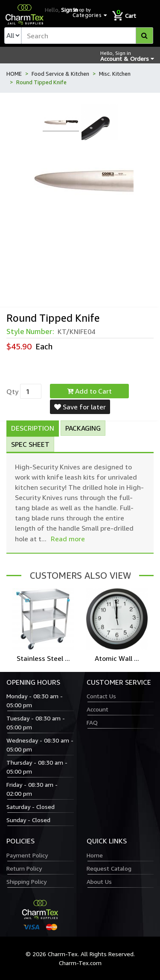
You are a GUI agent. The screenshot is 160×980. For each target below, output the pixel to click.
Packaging (83, 428)
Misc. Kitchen (115, 74)
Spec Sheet (30, 444)
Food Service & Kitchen (60, 74)
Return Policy (24, 868)
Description (33, 428)
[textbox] (87, 36)
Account (97, 709)
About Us (99, 881)
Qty (12, 391)
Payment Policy (27, 855)
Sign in (69, 10)
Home (95, 855)
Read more (68, 539)
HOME (14, 74)
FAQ (92, 722)
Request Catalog (109, 868)
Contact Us (101, 696)
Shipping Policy (26, 881)
